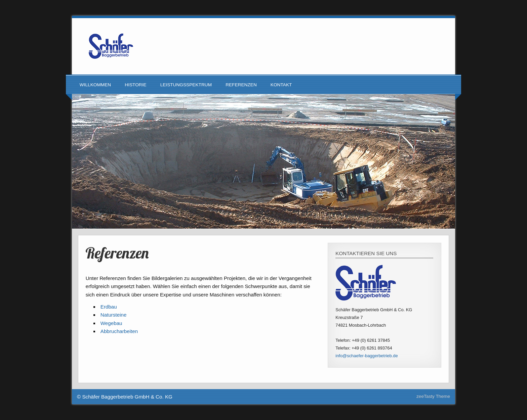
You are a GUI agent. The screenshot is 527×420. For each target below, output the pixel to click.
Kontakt (281, 85)
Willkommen (95, 85)
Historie (135, 85)
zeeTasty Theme (433, 396)
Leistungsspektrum (186, 85)
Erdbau (109, 307)
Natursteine (114, 315)
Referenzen (241, 85)
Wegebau (111, 323)
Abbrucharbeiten (119, 331)
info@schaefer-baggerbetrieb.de (367, 356)
